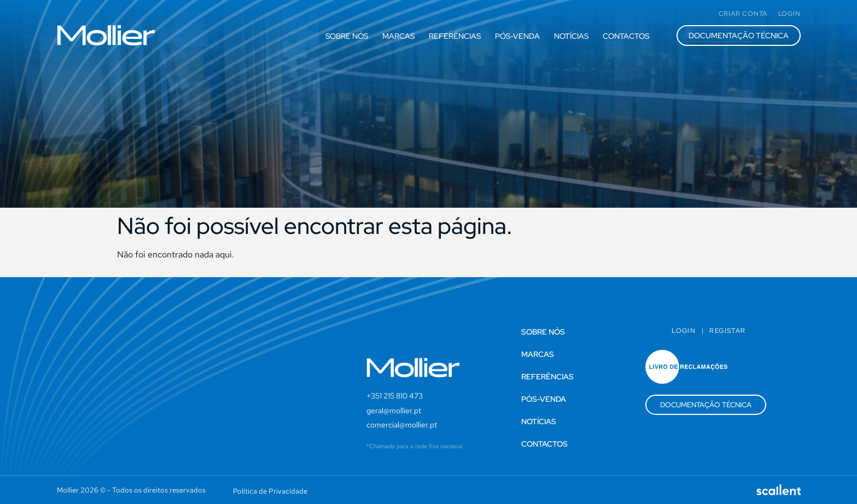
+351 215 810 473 (395, 396)
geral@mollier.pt (394, 411)
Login (684, 331)
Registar (727, 331)
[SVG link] (106, 35)
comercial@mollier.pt (402, 425)
